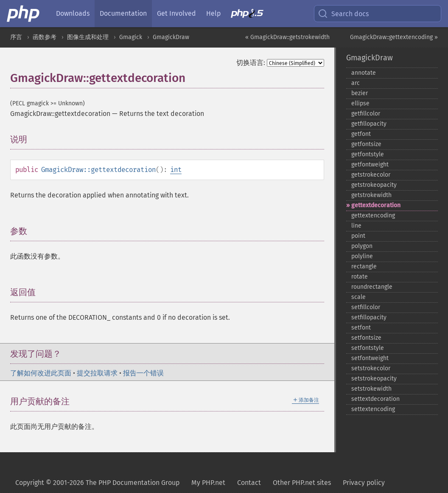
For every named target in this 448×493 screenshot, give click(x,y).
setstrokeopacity (374, 379)
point (358, 236)
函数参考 (45, 37)
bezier (360, 93)
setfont (361, 328)
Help (213, 13)
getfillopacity (369, 124)
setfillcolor (366, 307)
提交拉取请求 (97, 373)
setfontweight (370, 358)
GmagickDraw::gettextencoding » (394, 37)
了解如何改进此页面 (41, 373)
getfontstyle (368, 154)
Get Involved (176, 13)
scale (358, 297)
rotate (360, 277)
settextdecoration (375, 399)
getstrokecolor (371, 175)
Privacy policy (364, 483)
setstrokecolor (371, 368)
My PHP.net (208, 483)
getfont (361, 134)
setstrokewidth (371, 389)
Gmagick (131, 37)
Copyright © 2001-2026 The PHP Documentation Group (97, 483)
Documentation (123, 13)
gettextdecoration (376, 205)
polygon (362, 246)
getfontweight (370, 165)
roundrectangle (372, 287)
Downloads (73, 13)
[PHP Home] (24, 14)
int (176, 170)
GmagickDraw (171, 37)
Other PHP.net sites (302, 483)
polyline (362, 256)
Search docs (343, 14)
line (356, 226)
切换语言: (251, 63)
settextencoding (373, 409)
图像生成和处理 (88, 37)
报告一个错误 (143, 373)
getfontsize (366, 144)
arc (356, 83)
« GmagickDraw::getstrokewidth (287, 37)
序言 (16, 37)
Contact (249, 483)
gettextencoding (373, 216)
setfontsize (366, 338)
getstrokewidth (371, 195)
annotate (364, 73)
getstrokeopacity (374, 185)
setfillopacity (369, 317)
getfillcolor (366, 114)
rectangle (364, 266)
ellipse (360, 103)
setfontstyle (368, 348)
